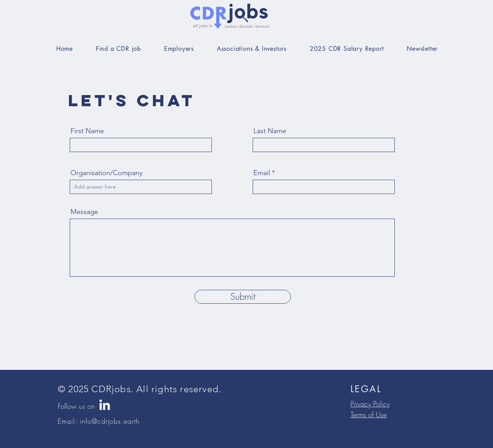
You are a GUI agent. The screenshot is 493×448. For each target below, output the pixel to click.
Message (84, 212)
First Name (87, 131)
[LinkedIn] (105, 405)
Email (262, 173)
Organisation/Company (106, 173)
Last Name (270, 131)
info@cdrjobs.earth (110, 421)
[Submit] (243, 297)
